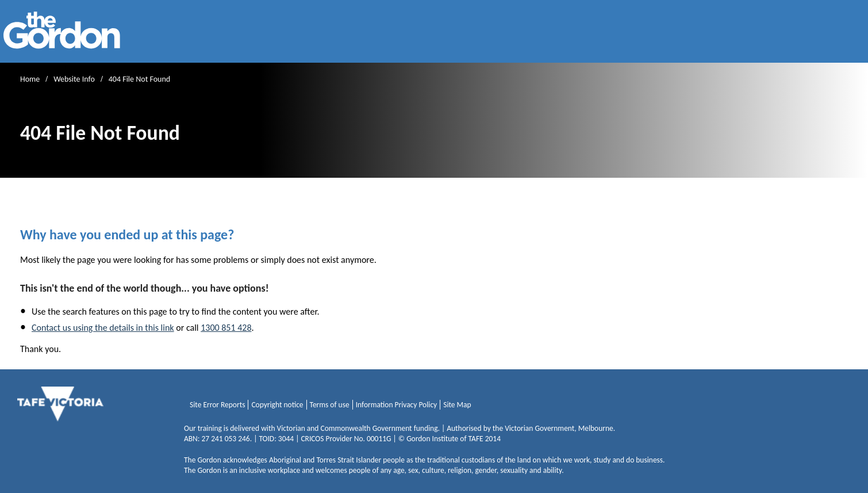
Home (30, 79)
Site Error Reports (217, 405)
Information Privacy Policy (397, 405)
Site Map (457, 405)
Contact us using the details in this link (103, 328)
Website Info (74, 79)
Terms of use (330, 405)
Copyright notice (277, 405)
